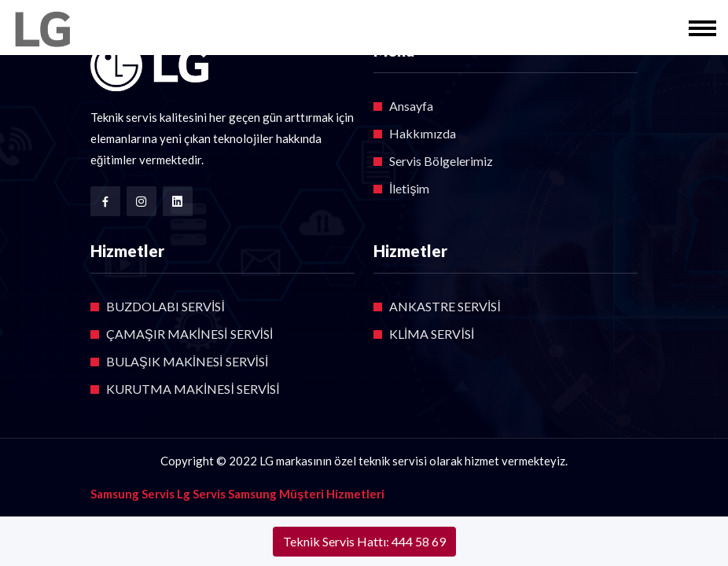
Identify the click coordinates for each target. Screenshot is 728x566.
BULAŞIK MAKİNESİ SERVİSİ (187, 361)
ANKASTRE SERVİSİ (445, 306)
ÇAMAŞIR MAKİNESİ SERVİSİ (189, 334)
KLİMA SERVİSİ (432, 334)
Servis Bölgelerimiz (441, 161)
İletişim (409, 188)
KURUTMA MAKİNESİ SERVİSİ (193, 389)
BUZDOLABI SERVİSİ (165, 306)
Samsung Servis (132, 494)
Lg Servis (201, 494)
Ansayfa (411, 106)
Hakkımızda (423, 133)
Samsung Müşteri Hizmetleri (306, 494)
